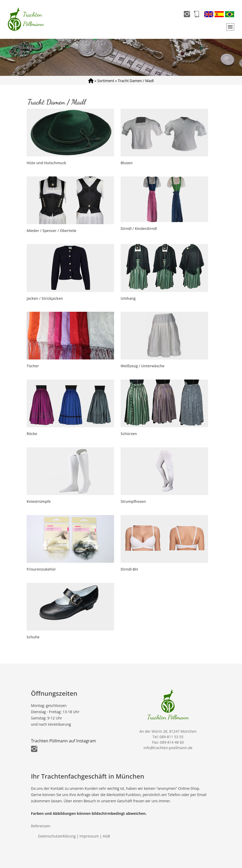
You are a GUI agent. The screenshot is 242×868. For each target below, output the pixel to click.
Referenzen (41, 826)
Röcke (32, 434)
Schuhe (33, 637)
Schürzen (129, 434)
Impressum (89, 836)
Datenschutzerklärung (57, 836)
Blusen (127, 163)
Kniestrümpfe (39, 501)
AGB (107, 836)
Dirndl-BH (129, 569)
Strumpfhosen (133, 501)
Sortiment (106, 81)
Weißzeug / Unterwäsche (143, 366)
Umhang (128, 298)
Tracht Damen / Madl (136, 81)
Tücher (33, 366)
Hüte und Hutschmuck (46, 163)
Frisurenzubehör (41, 569)
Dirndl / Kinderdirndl (139, 228)
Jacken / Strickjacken (45, 298)
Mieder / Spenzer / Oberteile (52, 231)
